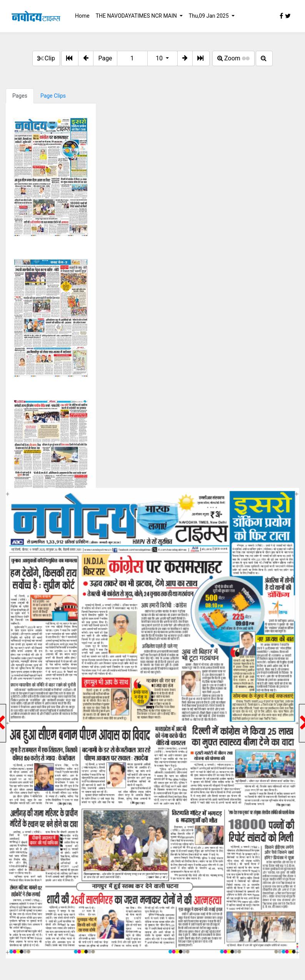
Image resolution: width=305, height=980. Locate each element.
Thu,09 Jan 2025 (209, 16)
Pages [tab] (20, 96)
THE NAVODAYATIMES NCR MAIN (137, 16)
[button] (86, 58)
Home (82, 16)
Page (105, 58)
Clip (46, 58)
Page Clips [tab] (53, 96)
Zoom (233, 58)
